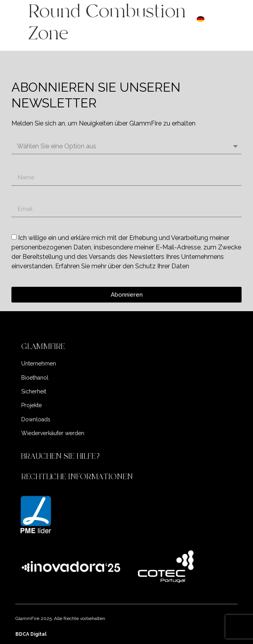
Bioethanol (35, 378)
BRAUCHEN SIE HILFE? (62, 456)
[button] (127, 347)
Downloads (36, 419)
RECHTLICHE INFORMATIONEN (77, 477)
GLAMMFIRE (43, 346)
